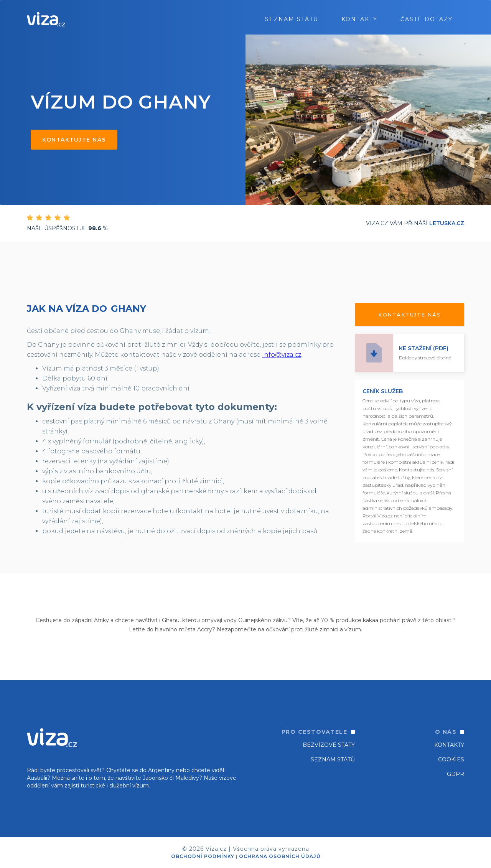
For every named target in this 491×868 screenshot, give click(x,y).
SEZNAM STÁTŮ (333, 759)
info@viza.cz (282, 355)
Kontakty (359, 19)
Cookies (451, 759)
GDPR (456, 774)
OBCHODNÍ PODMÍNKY (203, 856)
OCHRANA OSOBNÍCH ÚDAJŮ (280, 856)
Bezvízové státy (329, 745)
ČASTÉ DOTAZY (427, 19)
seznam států (292, 19)
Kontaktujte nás (74, 140)
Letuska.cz (447, 223)
